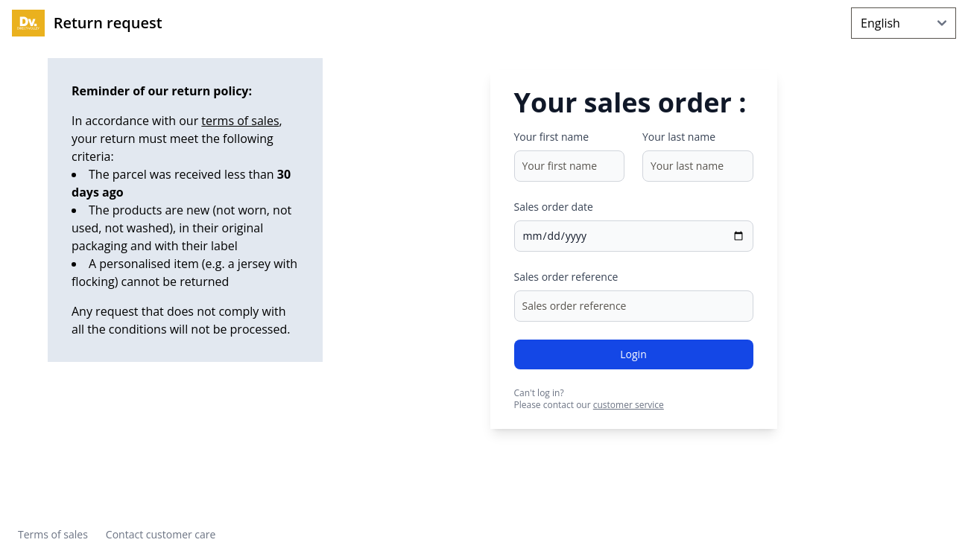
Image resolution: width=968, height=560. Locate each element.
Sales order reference (566, 277)
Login (633, 354)
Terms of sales (53, 534)
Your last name (679, 137)
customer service (629, 405)
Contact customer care (161, 534)
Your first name (552, 137)
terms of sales (240, 121)
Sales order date (554, 207)
